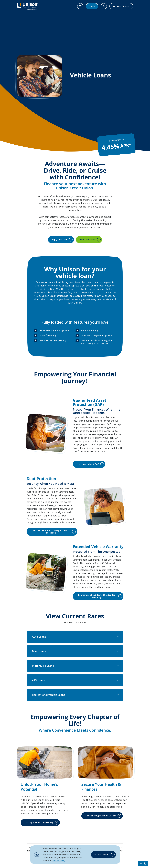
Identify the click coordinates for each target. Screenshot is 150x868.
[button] (75, 637)
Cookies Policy (58, 861)
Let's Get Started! (121, 6)
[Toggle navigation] (80, 6)
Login (92, 6)
